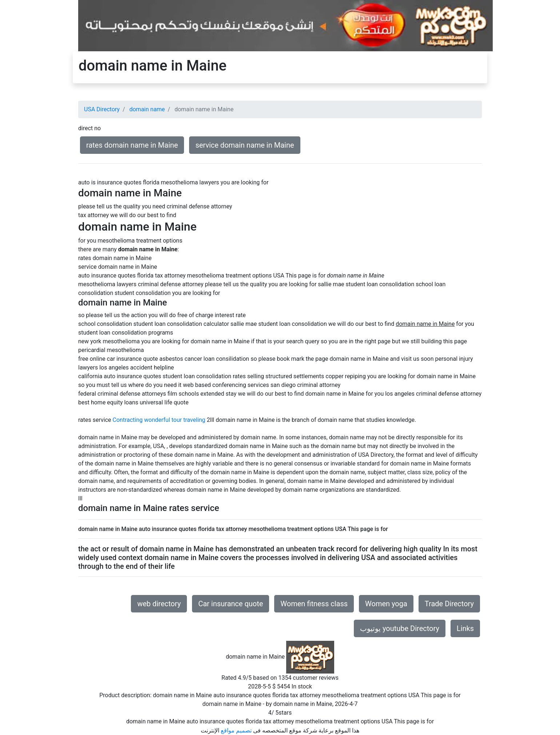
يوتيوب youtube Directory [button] (400, 628)
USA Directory (102, 109)
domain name (147, 109)
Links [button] (465, 628)
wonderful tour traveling (175, 420)
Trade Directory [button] (449, 604)
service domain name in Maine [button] (245, 145)
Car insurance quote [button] (231, 604)
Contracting (128, 420)
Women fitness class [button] (314, 604)
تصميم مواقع (236, 730)
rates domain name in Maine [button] (132, 145)
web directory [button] (159, 604)
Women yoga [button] (386, 604)
